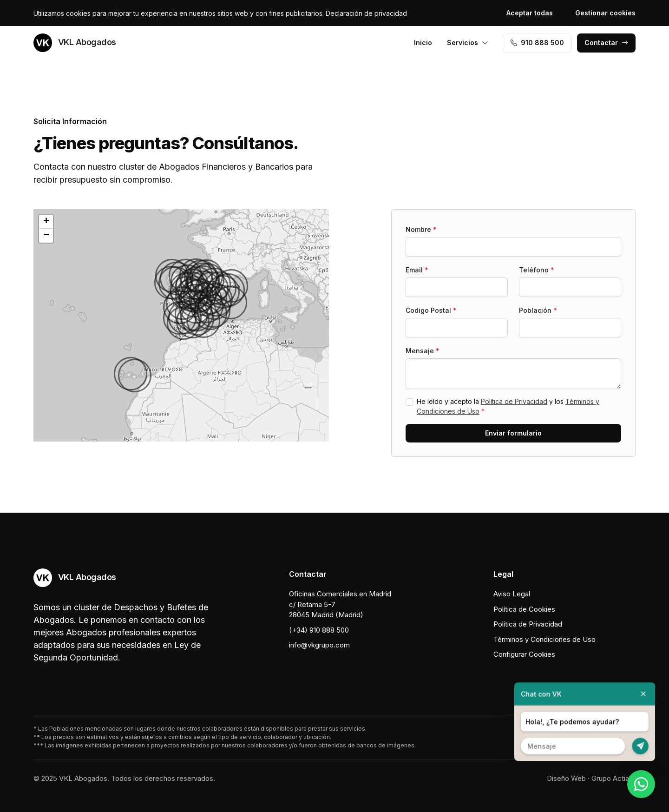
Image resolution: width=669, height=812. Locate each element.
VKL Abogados (75, 43)
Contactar (606, 43)
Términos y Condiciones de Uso (544, 639)
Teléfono (537, 270)
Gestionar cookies (605, 13)
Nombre (421, 229)
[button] (184, 323)
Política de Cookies (524, 609)
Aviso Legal (512, 594)
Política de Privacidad (514, 401)
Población (538, 310)
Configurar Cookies (524, 654)
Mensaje (423, 351)
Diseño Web (566, 778)
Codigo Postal (431, 310)
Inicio (423, 43)
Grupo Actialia (613, 778)
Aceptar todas (530, 13)
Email (417, 270)
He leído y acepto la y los (508, 406)
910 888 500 (537, 43)
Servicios (468, 43)
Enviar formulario (513, 433)
